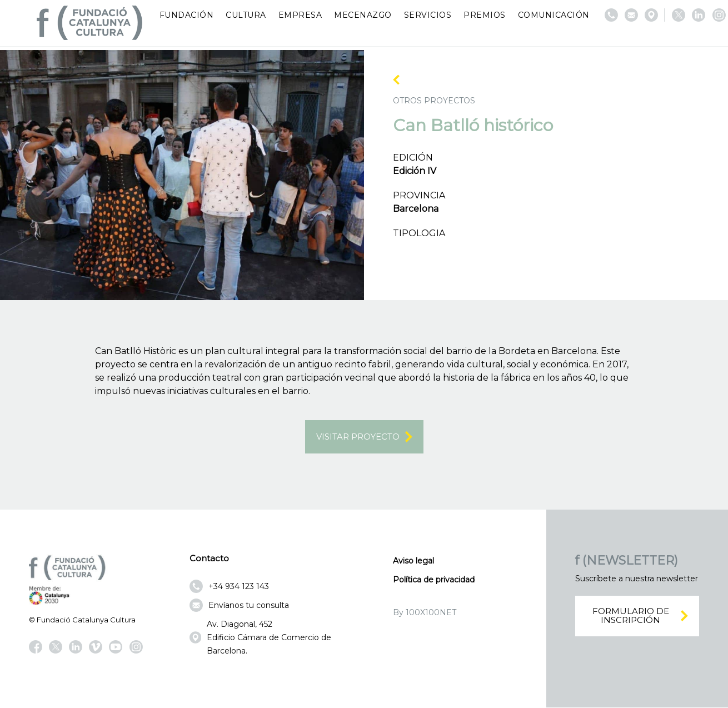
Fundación (187, 15)
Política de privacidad (434, 580)
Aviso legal (413, 561)
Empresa (300, 15)
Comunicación (554, 15)
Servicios (428, 15)
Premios (485, 15)
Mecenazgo (363, 15)
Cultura (246, 15)
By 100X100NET (425, 612)
